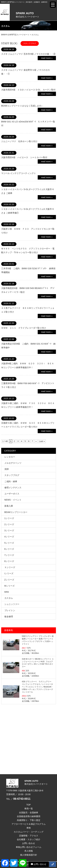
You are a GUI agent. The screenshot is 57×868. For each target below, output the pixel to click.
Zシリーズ (9, 580)
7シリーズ (9, 555)
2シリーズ (9, 524)
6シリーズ (9, 549)
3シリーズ (9, 530)
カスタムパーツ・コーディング (29, 832)
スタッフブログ (12, 475)
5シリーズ (9, 543)
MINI (7, 592)
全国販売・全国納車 (29, 813)
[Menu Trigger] (53, 5)
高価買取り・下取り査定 (29, 820)
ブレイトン (10, 610)
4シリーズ (9, 537)
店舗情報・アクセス (29, 836)
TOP (28, 805)
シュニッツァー (12, 604)
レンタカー (10, 457)
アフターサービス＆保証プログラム (29, 824)
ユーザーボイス (12, 494)
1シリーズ (9, 518)
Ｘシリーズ (10, 567)
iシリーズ (9, 573)
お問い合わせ (29, 843)
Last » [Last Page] (42, 441)
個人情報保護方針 (29, 855)
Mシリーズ (10, 586)
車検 (29, 828)
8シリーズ (9, 561)
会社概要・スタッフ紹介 (29, 839)
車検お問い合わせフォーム (29, 847)
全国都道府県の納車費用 (29, 816)
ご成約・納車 (11, 481)
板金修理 (9, 617)
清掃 (7, 469)
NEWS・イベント (13, 500)
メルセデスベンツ (13, 463)
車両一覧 (29, 809)
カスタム (9, 598)
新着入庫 (9, 506)
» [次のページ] (36, 441)
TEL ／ (18, 799)
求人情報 (29, 851)
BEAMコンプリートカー (16, 512)
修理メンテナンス (13, 488)
